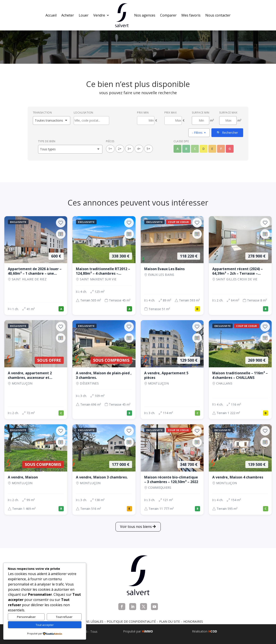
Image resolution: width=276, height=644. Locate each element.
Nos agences (145, 15)
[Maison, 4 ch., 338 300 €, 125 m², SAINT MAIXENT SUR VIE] (104, 266)
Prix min (143, 113)
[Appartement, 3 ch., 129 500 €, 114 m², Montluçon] (172, 370)
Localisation (84, 113)
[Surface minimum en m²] (201, 120)
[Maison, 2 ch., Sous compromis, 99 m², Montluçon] (36, 469)
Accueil (51, 15)
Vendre (99, 15)
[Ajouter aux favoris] (61, 223)
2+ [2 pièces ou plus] (120, 149)
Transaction (42, 113)
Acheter (68, 15)
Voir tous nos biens (136, 527)
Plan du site (170, 621)
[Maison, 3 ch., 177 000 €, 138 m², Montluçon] (104, 469)
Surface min (201, 113)
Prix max (171, 113)
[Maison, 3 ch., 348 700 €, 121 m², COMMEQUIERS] (172, 469)
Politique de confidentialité (131, 621)
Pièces (110, 141)
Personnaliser (26, 617)
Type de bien (47, 141)
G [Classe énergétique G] (230, 149)
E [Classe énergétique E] (212, 149)
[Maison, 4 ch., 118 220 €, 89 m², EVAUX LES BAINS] (172, 266)
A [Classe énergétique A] (178, 149)
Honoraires (193, 621)
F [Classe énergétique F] (221, 149)
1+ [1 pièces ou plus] (110, 149)
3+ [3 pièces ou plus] (129, 149)
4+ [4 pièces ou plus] (139, 149)
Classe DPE (181, 141)
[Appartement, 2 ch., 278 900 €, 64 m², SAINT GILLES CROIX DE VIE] (240, 266)
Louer (84, 15)
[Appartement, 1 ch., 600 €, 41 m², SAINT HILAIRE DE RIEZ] (36, 266)
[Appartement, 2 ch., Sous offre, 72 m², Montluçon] (36, 370)
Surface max (228, 113)
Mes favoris (191, 15)
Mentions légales (88, 621)
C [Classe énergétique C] (195, 149)
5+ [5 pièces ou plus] (148, 149)
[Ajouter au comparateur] (61, 234)
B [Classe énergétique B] (186, 149)
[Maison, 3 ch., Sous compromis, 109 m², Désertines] (104, 370)
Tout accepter (45, 625)
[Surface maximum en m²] (228, 120)
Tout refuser (64, 617)
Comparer (168, 15)
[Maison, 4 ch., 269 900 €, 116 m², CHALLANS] (240, 370)
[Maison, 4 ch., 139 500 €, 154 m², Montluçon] (240, 469)
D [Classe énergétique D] (204, 149)
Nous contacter (218, 15)
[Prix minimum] (146, 120)
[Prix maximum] (173, 120)
